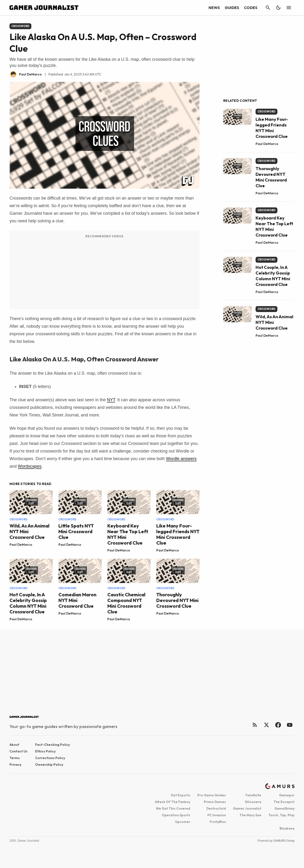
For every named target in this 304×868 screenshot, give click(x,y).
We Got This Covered (173, 808)
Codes (251, 8)
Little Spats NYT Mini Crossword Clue (76, 531)
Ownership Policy (49, 765)
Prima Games (215, 802)
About (14, 745)
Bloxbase (287, 828)
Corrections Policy (50, 758)
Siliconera (253, 802)
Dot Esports (181, 795)
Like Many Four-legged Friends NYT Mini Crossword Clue (178, 534)
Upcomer (183, 822)
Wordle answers (181, 459)
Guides (232, 8)
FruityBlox (218, 822)
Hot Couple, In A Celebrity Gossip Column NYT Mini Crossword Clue (28, 603)
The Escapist (284, 802)
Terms (15, 758)
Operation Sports (176, 815)
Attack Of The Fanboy (173, 802)
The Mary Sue (250, 815)
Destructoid (216, 808)
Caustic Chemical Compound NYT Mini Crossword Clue (126, 603)
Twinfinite (253, 795)
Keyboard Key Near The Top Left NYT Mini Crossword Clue (128, 534)
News (214, 8)
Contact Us (19, 751)
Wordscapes (30, 466)
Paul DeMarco (21, 545)
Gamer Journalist (247, 808)
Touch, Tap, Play (281, 815)
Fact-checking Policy (52, 745)
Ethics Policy (45, 751)
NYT (111, 400)
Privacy (15, 765)
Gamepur (287, 795)
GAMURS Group (284, 841)
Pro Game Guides (212, 795)
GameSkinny (284, 808)
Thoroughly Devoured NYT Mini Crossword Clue (177, 600)
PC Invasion (217, 815)
